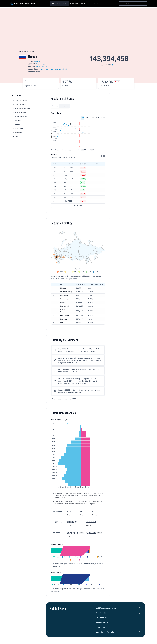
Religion (18, 124)
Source (114, 65)
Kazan (63, 313)
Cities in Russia (101, 624)
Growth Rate (65, 106)
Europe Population (102, 633)
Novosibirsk (63, 69)
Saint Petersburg (52, 69)
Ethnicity (18, 120)
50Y (97, 118)
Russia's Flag (100, 638)
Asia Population (101, 628)
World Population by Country (106, 619)
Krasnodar (64, 330)
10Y (87, 118)
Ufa (62, 333)
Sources (16, 137)
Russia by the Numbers (21, 108)
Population (55, 106)
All (83, 118)
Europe (43, 64)
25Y (92, 118)
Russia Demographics (21, 112)
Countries (23, 52)
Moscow (37, 61)
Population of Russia (20, 100)
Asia (38, 64)
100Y (103, 118)
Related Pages (18, 128)
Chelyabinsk (65, 326)
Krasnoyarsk (65, 317)
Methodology (18, 132)
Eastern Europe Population (105, 643)
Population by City (20, 104)
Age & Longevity (21, 116)
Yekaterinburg (65, 310)
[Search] (135, 3)
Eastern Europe (41, 66)
